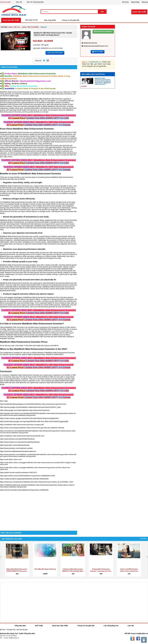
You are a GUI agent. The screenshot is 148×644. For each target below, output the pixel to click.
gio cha (3, 629)
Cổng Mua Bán (5, 2)
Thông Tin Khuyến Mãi (71, 20)
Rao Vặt (19, 2)
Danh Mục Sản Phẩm (11, 20)
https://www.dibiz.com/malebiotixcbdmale (15, 445)
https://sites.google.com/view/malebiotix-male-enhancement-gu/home (25, 410)
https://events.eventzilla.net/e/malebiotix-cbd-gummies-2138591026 (24, 490)
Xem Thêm (143, 539)
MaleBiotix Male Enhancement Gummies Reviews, (19, 99)
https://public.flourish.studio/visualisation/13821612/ (18, 473)
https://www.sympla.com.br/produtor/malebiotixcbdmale (20, 442)
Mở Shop (125, 2)
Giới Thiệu (39, 626)
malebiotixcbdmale (90, 43)
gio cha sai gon (22, 629)
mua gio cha (11, 629)
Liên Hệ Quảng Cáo (111, 626)
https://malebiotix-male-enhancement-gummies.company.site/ (22, 425)
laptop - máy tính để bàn (30, 27)
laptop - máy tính (14, 27)
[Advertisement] (39, 510)
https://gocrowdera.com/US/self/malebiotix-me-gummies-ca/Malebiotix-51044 (28, 476)
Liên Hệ (131, 626)
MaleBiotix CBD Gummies (53, 99)
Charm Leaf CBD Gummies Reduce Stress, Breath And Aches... (129, 571)
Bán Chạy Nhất (50, 20)
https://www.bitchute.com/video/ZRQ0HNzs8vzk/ (17, 439)
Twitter (44, 60)
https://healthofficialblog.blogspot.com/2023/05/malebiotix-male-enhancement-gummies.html (33, 404)
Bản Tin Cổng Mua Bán (35, 2)
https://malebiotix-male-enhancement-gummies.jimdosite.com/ (22, 436)
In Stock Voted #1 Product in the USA (32, 88)
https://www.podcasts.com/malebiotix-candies (16, 448)
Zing (48, 60)
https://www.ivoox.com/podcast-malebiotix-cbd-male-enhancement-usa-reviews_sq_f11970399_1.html (37, 482)
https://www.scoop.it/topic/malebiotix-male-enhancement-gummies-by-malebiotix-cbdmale (32, 428)
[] (37, 74)
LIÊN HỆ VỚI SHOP (55, 53)
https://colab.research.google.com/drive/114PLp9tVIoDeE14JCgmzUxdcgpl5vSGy (29, 418)
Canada (52, 88)
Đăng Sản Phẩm (139, 12)
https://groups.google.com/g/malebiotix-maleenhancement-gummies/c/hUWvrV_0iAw (30, 407)
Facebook (138, 639)
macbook (44, 27)
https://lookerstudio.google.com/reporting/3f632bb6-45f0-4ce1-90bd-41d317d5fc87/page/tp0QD (34, 421)
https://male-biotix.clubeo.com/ (11, 459)
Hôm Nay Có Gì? (32, 20)
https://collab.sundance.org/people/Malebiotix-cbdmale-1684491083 (24, 479)
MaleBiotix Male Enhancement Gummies (15, 92)
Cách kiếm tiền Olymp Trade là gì (45, 569)
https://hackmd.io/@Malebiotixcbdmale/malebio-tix (18, 451)
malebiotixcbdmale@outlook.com (96, 46)
